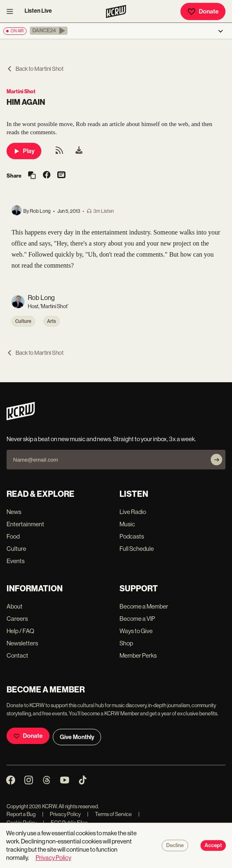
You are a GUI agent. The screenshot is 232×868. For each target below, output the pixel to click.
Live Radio (133, 512)
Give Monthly (77, 737)
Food (13, 536)
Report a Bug (21, 814)
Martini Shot (21, 91)
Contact (17, 655)
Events (16, 561)
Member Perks (138, 655)
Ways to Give (136, 631)
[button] (49, 31)
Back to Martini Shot (35, 69)
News (14, 512)
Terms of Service (109, 814)
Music (127, 524)
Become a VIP (137, 619)
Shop (126, 643)
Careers (17, 619)
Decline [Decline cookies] (175, 845)
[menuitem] (79, 151)
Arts (52, 321)
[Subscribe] (216, 460)
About (15, 606)
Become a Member (144, 606)
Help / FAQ (20, 631)
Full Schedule (137, 549)
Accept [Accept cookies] (213, 845)
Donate (203, 11)
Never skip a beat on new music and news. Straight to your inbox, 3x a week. (101, 439)
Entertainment (25, 524)
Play (24, 151)
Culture (23, 321)
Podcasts (132, 536)
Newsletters (22, 643)
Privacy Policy (61, 814)
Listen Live (38, 11)
